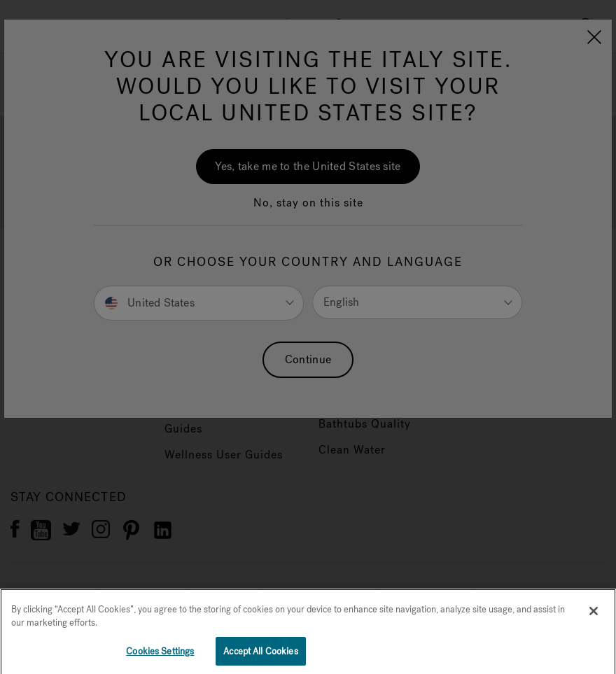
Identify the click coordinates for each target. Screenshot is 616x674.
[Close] (594, 624)
